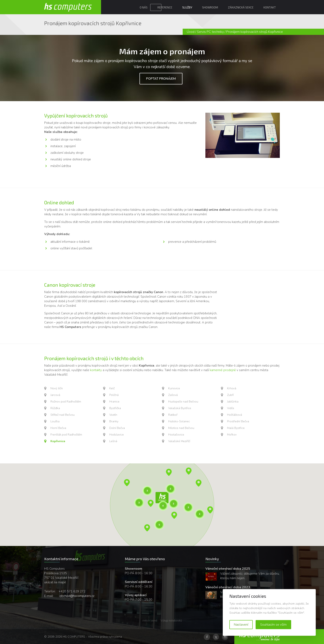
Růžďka (55, 408)
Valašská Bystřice (180, 408)
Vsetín (113, 415)
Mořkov (232, 435)
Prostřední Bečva (238, 421)
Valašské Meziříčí (179, 441)
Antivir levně (150, 621)
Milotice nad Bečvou (181, 428)
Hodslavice (117, 435)
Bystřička (115, 408)
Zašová (173, 395)
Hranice (114, 402)
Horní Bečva (58, 428)
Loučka (55, 421)
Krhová (232, 388)
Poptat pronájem (161, 79)
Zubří (230, 395)
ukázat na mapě (55, 582)
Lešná (113, 441)
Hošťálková (235, 415)
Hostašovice (176, 435)
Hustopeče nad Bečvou (183, 402)
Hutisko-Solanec (179, 421)
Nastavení (241, 625)
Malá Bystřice (236, 428)
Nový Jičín (57, 388)
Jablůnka (233, 402)
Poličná (114, 395)
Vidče (231, 408)
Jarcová (55, 395)
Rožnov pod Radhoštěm (66, 402)
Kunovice (174, 388)
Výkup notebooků (171, 621)
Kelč (112, 388)
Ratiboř (173, 415)
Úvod (191, 32)
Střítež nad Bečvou (63, 415)
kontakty (96, 370)
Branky (114, 421)
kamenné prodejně (223, 370)
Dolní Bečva (117, 428)
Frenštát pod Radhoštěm (66, 435)
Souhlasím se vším (273, 625)
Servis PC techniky (210, 32)
